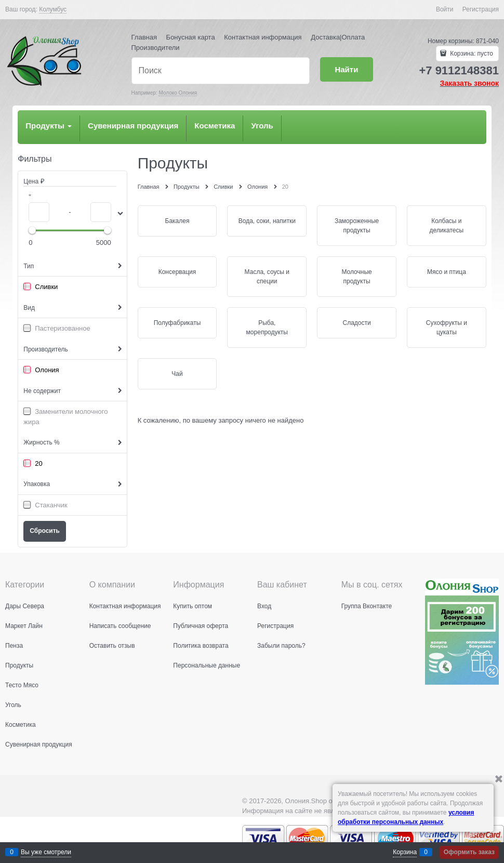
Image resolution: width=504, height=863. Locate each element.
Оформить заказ (469, 852)
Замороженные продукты (357, 226)
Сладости (356, 323)
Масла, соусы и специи (267, 277)
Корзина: (471, 54)
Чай (177, 374)
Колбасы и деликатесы (447, 226)
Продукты (49, 126)
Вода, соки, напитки (267, 221)
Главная (144, 37)
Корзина (405, 852)
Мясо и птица (447, 272)
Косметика (215, 126)
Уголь (262, 126)
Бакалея (177, 221)
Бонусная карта (191, 37)
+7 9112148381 (459, 70)
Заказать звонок (469, 83)
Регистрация (481, 9)
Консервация (177, 272)
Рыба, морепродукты (267, 328)
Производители (156, 48)
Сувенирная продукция (133, 126)
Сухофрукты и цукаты (447, 328)
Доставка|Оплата (338, 37)
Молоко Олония (178, 93)
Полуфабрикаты (177, 323)
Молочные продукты (356, 277)
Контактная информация (263, 37)
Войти (445, 9)
